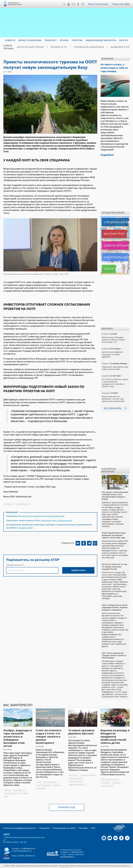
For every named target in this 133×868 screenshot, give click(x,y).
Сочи (39, 780)
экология (56, 783)
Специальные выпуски (114, 220)
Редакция (40, 826)
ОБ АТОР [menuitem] (124, 40)
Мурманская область (77, 786)
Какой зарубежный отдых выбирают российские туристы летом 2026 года (114, 533)
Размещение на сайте (58, 826)
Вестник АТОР (109, 232)
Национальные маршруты (115, 255)
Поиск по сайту (122, 4)
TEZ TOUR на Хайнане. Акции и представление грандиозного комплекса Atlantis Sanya (115, 381)
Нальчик (8, 788)
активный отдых (11, 791)
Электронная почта (14, 563)
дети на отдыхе (107, 784)
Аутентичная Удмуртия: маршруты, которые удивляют (113, 352)
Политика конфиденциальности (18, 826)
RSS (85, 826)
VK (74, 4)
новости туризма (43, 783)
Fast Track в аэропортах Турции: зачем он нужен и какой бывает (114, 653)
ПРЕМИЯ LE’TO (70, 47)
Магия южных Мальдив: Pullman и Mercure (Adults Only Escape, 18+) (114, 338)
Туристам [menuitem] (77, 40)
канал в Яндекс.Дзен (56, 516)
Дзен (65, 4)
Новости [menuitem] (10, 40)
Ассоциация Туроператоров (15, 3)
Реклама (76, 826)
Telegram (83, 4)
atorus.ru (126, 863)
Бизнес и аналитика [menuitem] (30, 40)
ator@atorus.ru (25, 849)
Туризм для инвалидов (95, 47)
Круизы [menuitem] (64, 40)
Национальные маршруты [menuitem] (101, 40)
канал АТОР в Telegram (31, 516)
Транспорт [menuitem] (51, 40)
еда (6, 794)
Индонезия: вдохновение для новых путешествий (113, 366)
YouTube (69, 4)
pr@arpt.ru (30, 853)
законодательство (23, 504)
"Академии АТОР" (26, 526)
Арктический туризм (46, 47)
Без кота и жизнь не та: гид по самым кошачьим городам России (114, 564)
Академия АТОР (121, 47)
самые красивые (76, 779)
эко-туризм (9, 504)
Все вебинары (112, 406)
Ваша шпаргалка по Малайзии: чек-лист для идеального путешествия (113, 397)
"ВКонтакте (46, 520)
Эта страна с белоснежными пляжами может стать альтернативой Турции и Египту (115, 494)
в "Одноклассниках (64, 520)
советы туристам (50, 780)
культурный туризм (77, 776)
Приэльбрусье (19, 788)
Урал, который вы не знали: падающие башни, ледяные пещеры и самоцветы (115, 605)
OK (79, 4)
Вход (92, 4)
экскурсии (117, 781)
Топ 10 (106, 267)
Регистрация (103, 4)
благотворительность (110, 778)
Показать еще (67, 805)
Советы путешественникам (116, 243)
